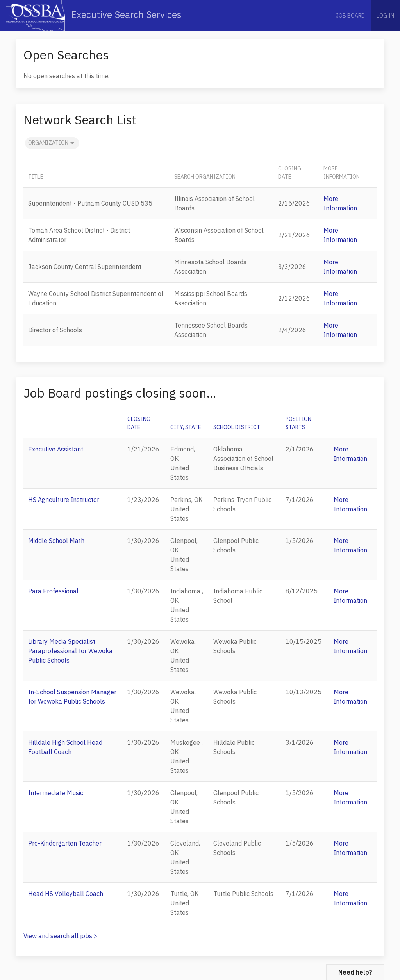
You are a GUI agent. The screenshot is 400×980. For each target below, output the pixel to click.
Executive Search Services (94, 16)
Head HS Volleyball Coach (66, 894)
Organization (52, 143)
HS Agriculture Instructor (64, 500)
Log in (385, 16)
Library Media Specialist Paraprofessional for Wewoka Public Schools (70, 651)
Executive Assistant (56, 449)
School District (237, 427)
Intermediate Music (56, 793)
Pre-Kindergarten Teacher (65, 843)
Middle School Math (56, 541)
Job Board (350, 16)
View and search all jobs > (60, 936)
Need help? (355, 972)
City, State (186, 427)
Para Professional (53, 591)
